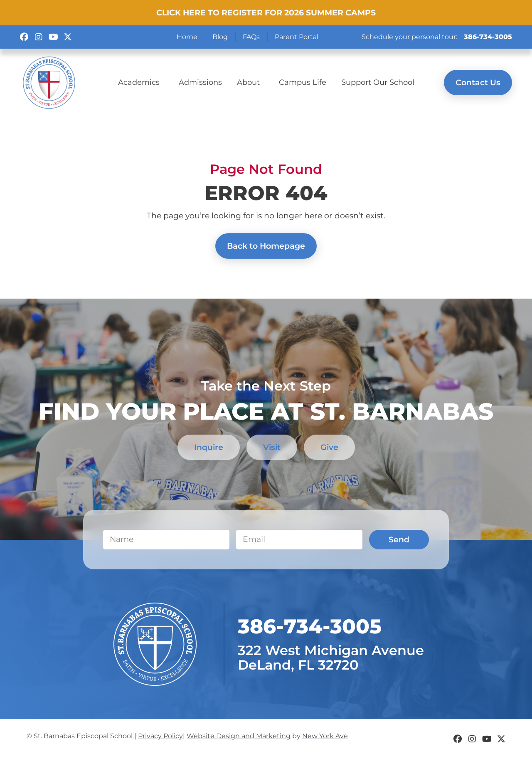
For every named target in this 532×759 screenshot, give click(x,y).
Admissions (200, 82)
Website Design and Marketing (239, 736)
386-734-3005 (488, 37)
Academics (141, 82)
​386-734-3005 (310, 626)
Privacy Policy (160, 736)
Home (187, 37)
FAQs (251, 37)
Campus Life (303, 82)
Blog (220, 37)
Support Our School (378, 82)
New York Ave (325, 736)
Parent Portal (297, 37)
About (250, 82)
